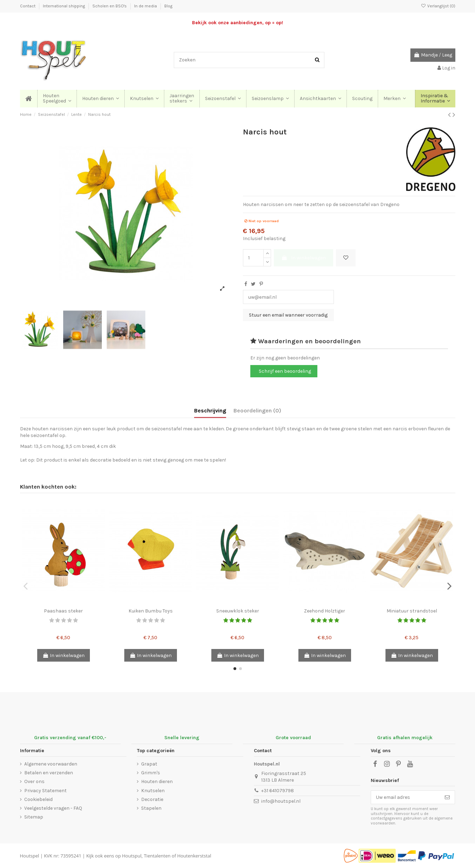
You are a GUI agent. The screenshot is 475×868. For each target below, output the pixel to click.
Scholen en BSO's (110, 6)
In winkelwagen (304, 258)
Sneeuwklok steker (238, 611)
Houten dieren (157, 781)
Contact (28, 6)
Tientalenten (157, 856)
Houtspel (30, 856)
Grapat (149, 764)
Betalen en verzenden (49, 773)
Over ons (34, 781)
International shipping (64, 6)
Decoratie (152, 799)
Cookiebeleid (38, 799)
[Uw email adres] (405, 797)
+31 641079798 (278, 791)
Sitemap (34, 817)
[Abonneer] (447, 797)
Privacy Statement (45, 791)
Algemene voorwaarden (51, 764)
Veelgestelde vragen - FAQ (53, 808)
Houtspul (132, 856)
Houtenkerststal (194, 856)
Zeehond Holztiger (325, 611)
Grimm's (151, 773)
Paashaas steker (63, 611)
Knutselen (153, 791)
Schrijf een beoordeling (285, 371)
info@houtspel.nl (281, 801)
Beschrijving (210, 410)
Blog (168, 6)
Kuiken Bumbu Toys (151, 611)
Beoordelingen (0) (257, 410)
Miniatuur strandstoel (412, 611)
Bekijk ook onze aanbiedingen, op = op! (237, 23)
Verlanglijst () (438, 6)
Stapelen (151, 808)
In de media (146, 6)
